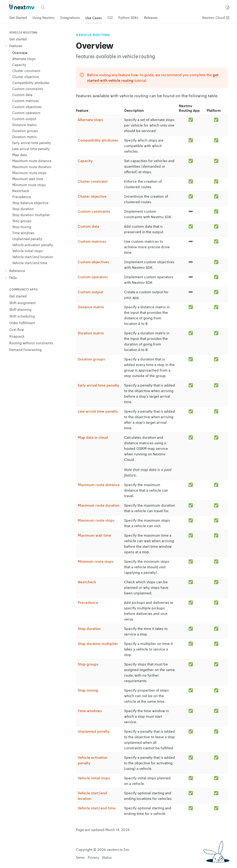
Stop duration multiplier (98, 644)
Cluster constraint (93, 181)
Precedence (88, 602)
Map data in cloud (93, 437)
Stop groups (88, 664)
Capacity (85, 161)
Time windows (90, 711)
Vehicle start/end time (97, 808)
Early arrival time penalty (98, 385)
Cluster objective (92, 196)
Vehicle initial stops (94, 778)
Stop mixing (88, 690)
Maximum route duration (99, 505)
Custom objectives (93, 262)
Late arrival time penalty (98, 411)
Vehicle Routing (93, 35)
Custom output (90, 292)
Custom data (88, 226)
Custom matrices (92, 241)
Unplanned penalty (94, 731)
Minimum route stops (96, 561)
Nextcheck (87, 582)
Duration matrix (91, 333)
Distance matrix (91, 307)
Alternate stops (90, 120)
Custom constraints (94, 211)
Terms (80, 857)
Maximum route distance (99, 485)
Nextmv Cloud (214, 18)
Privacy (94, 857)
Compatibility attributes (98, 140)
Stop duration (89, 629)
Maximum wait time (94, 535)
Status (107, 857)
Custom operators (93, 277)
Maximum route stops (96, 520)
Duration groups (91, 359)
